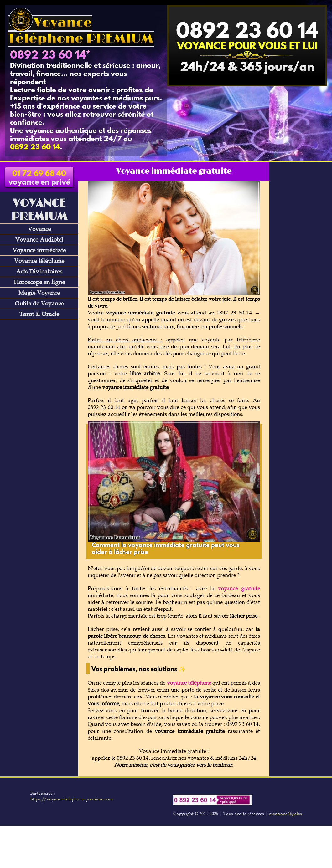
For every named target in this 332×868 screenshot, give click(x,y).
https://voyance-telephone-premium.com (72, 799)
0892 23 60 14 (48, 56)
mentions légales (285, 814)
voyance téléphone (189, 683)
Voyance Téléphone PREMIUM (80, 31)
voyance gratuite (239, 588)
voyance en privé (39, 178)
